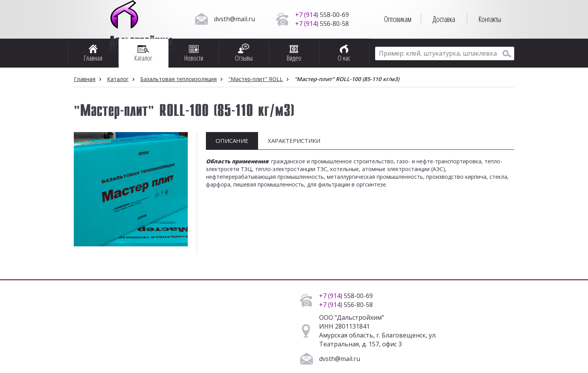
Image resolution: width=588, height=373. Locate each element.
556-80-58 (322, 24)
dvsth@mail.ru (235, 19)
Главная (85, 79)
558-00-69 (322, 15)
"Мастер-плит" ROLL (256, 79)
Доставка (444, 19)
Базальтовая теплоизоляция (178, 79)
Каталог (118, 79)
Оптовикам (398, 19)
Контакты (490, 19)
